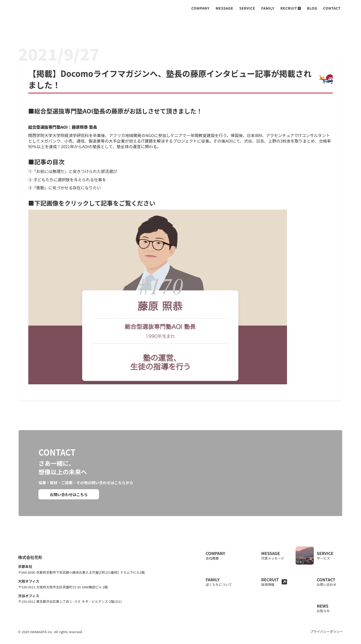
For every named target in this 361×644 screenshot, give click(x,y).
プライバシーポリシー (326, 619)
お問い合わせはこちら (69, 495)
